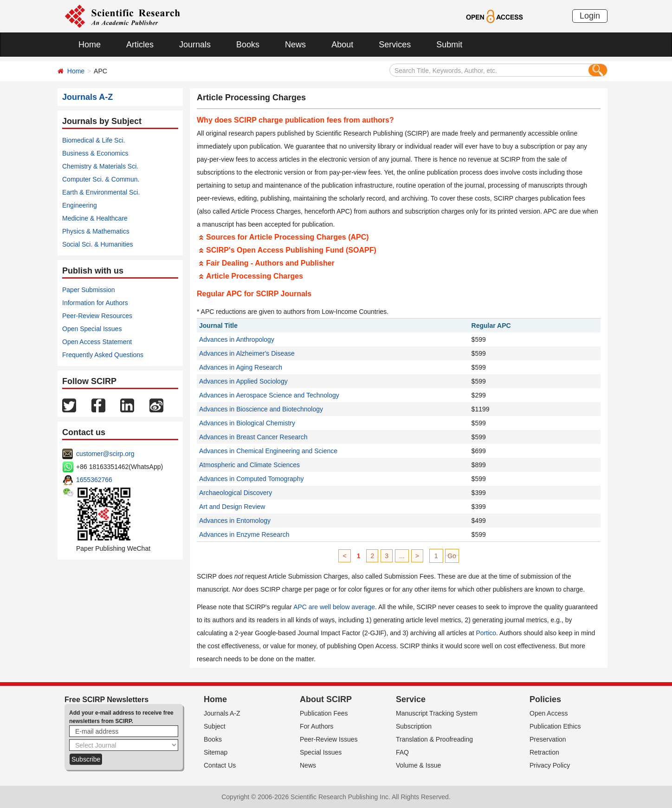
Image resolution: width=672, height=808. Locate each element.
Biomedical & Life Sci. (94, 140)
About (342, 45)
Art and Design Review (232, 507)
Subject (215, 726)
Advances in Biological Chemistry (247, 423)
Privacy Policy (550, 765)
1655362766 (94, 480)
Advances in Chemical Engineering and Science (268, 451)
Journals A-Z (222, 713)
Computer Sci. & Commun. (101, 179)
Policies (545, 699)
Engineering (80, 205)
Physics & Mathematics (96, 231)
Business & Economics (95, 153)
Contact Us (220, 765)
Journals (195, 45)
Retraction (544, 752)
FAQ (402, 752)
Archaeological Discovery (236, 493)
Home (90, 45)
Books (248, 45)
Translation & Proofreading (434, 739)
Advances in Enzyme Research (244, 534)
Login (590, 16)
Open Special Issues (92, 329)
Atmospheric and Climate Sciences (249, 465)
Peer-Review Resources (97, 316)
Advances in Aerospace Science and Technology (269, 395)
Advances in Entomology (235, 521)
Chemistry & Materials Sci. (100, 166)
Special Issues (321, 752)
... (402, 556)
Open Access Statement (97, 342)
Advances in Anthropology (237, 339)
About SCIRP (326, 699)
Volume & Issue (418, 765)
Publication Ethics (555, 726)
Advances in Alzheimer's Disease (247, 353)
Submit (449, 45)
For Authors (317, 726)
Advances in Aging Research (241, 367)
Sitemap (216, 752)
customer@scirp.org (105, 454)
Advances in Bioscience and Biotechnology (261, 409)
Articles (140, 45)
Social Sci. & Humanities (98, 244)
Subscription (414, 726)
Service (411, 699)
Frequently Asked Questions (103, 355)
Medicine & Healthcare (95, 218)
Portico (486, 633)
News (295, 45)
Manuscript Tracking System (437, 713)
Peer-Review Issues (329, 739)
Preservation (548, 739)
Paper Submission (89, 290)
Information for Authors (95, 303)
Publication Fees (324, 713)
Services (395, 45)
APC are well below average (334, 607)
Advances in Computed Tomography (251, 479)
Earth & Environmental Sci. (101, 192)
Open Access (549, 713)
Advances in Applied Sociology (243, 381)
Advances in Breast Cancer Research (253, 437)
